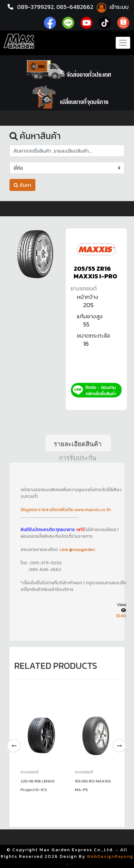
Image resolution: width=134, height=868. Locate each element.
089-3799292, (36, 7)
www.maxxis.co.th (92, 510)
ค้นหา (22, 185)
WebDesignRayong (110, 856)
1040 (121, 616)
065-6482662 (75, 7)
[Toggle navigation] (123, 43)
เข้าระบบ (112, 7)
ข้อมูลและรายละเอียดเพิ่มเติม (47, 510)
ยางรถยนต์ (84, 288)
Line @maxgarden (77, 550)
